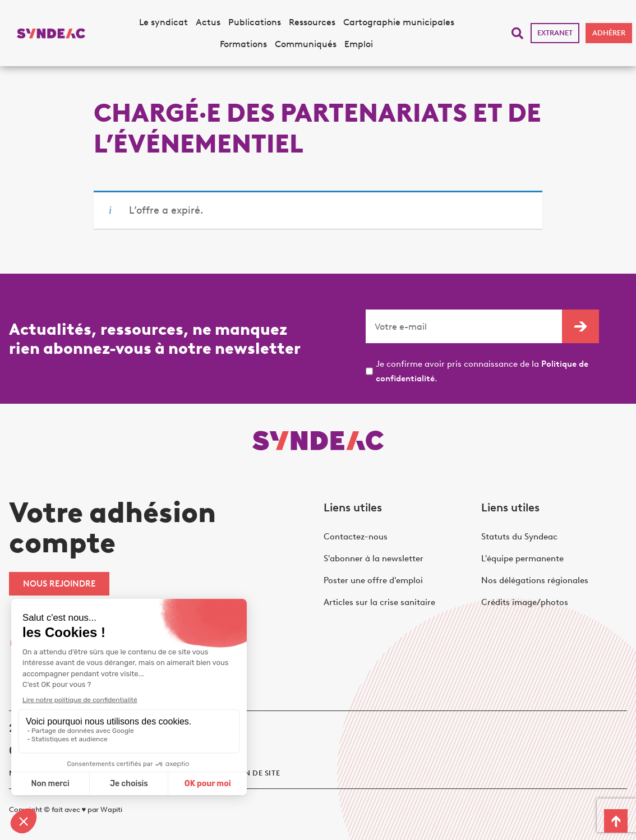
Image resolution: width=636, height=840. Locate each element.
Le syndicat (163, 22)
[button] (517, 33)
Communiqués (306, 44)
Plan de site (255, 773)
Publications (255, 22)
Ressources (312, 22)
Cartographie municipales (399, 22)
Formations (243, 44)
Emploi (359, 44)
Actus (208, 22)
